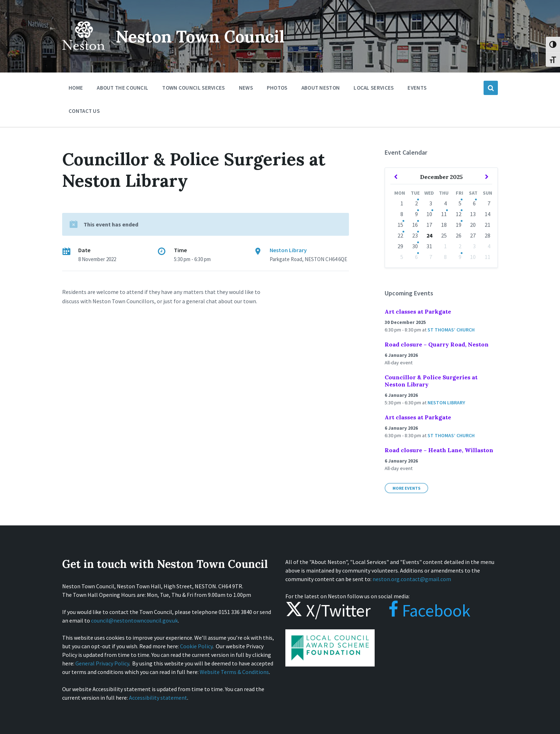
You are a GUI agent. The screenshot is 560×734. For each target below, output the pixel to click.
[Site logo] (84, 55)
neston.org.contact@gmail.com (412, 579)
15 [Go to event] (400, 225)
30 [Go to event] (415, 246)
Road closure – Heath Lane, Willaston (439, 450)
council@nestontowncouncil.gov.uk (134, 620)
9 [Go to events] (416, 214)
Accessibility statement (158, 698)
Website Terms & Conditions (234, 672)
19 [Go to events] (459, 225)
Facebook (422, 610)
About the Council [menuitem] (122, 88)
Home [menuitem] (76, 88)
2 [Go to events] (416, 203)
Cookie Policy (196, 646)
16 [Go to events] (415, 225)
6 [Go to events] (474, 203)
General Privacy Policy (102, 663)
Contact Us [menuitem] (84, 111)
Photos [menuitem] (277, 88)
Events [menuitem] (417, 88)
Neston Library (288, 250)
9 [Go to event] (460, 257)
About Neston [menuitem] (321, 88)
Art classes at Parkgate (418, 311)
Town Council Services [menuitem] (193, 88)
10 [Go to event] (429, 214)
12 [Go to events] (459, 214)
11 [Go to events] (444, 214)
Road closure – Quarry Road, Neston (437, 344)
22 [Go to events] (400, 235)
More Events (406, 488)
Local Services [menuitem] (374, 88)
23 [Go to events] (415, 235)
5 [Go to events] (460, 203)
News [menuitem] (246, 88)
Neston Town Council (204, 36)
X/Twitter (328, 610)
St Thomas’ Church (451, 330)
